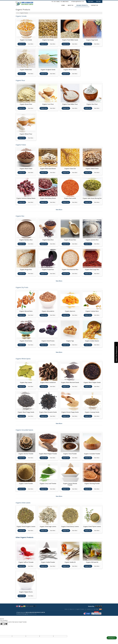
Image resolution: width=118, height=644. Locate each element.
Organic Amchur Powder (26, 454)
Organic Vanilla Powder (48, 562)
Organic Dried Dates (26, 341)
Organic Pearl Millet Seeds (70, 40)
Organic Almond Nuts (26, 311)
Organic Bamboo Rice (26, 240)
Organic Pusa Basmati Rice (70, 269)
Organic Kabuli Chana (92, 169)
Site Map (96, 609)
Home (63, 5)
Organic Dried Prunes (48, 341)
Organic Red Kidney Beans (48, 198)
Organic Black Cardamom (48, 382)
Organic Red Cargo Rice (92, 269)
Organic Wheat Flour (26, 134)
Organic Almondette (48, 311)
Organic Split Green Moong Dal (92, 198)
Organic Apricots (70, 311)
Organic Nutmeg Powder (92, 483)
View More (31, 44)
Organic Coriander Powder (92, 454)
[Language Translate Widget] (31, 606)
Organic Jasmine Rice (92, 240)
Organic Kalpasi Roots (26, 592)
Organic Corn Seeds (26, 40)
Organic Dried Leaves (23, 503)
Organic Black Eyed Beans (48, 169)
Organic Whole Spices (23, 359)
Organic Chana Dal (70, 169)
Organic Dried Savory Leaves (70, 526)
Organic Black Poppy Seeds (26, 412)
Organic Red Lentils (70, 198)
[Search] (101, 5)
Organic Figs (70, 341)
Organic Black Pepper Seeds (92, 382)
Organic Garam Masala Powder (70, 484)
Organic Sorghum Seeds (48, 70)
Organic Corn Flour (48, 104)
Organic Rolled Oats (26, 70)
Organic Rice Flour (92, 104)
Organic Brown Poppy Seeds (70, 412)
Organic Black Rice (48, 240)
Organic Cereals (21, 16)
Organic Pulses (21, 145)
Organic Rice (20, 216)
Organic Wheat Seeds (70, 70)
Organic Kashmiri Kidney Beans (26, 198)
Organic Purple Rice (48, 269)
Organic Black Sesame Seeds (48, 412)
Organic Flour (20, 80)
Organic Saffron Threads (26, 562)
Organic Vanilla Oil (70, 562)
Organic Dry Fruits (22, 287)
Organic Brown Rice (70, 240)
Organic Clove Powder (70, 454)
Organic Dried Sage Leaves (48, 526)
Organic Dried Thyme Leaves (92, 526)
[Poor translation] (5, 624)
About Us (70, 5)
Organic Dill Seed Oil (92, 562)
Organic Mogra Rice (26, 269)
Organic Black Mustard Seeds (70, 382)
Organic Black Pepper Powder (48, 454)
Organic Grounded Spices (24, 430)
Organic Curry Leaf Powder (48, 483)
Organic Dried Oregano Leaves (26, 526)
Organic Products (83, 5)
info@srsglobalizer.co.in (78, 1)
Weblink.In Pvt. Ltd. (32, 614)
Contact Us (94, 5)
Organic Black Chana (26, 169)
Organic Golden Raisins (92, 341)
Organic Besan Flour (26, 104)
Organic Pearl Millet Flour (70, 104)
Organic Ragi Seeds (92, 40)
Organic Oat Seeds (48, 40)
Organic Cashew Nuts (92, 311)
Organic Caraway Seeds (92, 412)
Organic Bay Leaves (26, 382)
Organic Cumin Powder (26, 483)
